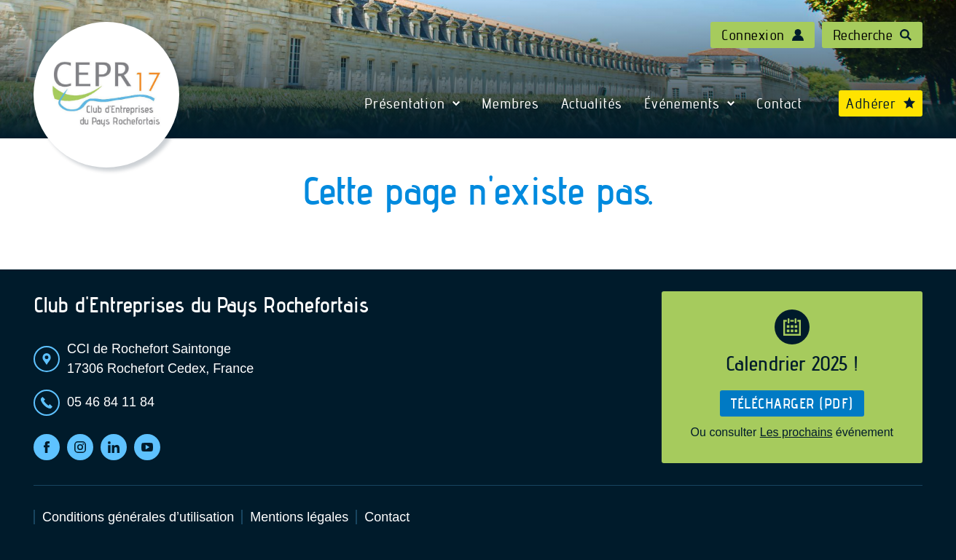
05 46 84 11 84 (111, 402)
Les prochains (796, 432)
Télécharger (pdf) (792, 403)
